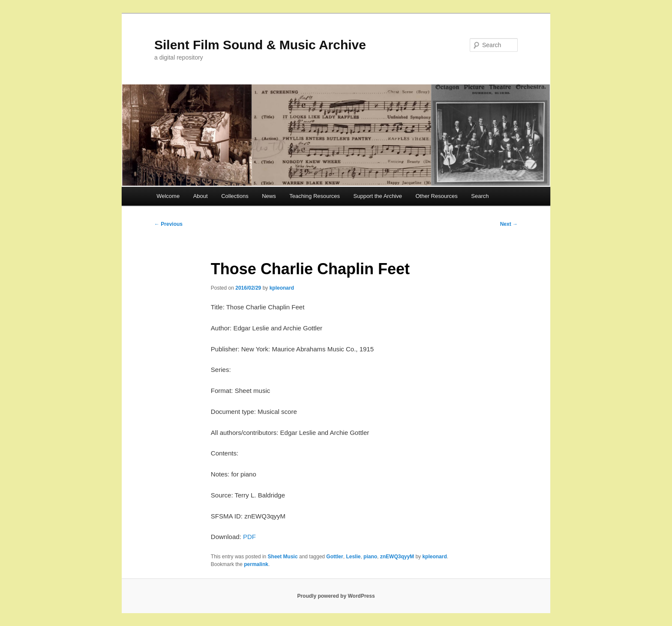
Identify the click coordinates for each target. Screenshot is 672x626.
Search (480, 196)
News (269, 196)
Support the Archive (378, 196)
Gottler (334, 557)
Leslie (353, 557)
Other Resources (437, 196)
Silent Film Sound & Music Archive (260, 45)
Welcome (168, 196)
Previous (168, 224)
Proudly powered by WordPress (336, 596)
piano (370, 557)
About (201, 196)
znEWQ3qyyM (397, 557)
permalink (256, 564)
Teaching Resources (315, 196)
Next (509, 224)
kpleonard (282, 288)
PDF (249, 537)
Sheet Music (283, 557)
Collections (235, 196)
